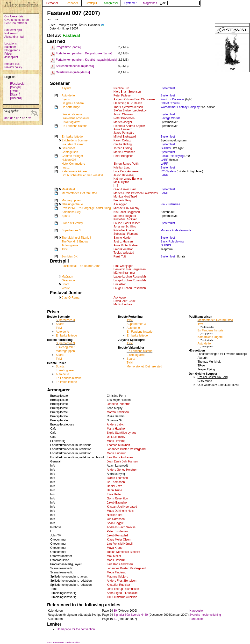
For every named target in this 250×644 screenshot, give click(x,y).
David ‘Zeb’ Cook (125, 301)
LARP (164, 160)
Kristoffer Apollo (124, 230)
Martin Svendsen (124, 152)
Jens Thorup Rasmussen (123, 589)
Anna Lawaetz (123, 129)
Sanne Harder (123, 238)
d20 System (168, 171)
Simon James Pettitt (126, 164)
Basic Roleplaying (172, 156)
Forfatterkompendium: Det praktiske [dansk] (84, 53)
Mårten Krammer (124, 273)
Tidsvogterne (70, 245)
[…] (116, 185)
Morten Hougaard (125, 216)
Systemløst (168, 88)
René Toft (120, 256)
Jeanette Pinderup (118, 404)
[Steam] (15, 95)
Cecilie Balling (123, 144)
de (12, 118)
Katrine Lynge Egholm (128, 179)
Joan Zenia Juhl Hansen (122, 461)
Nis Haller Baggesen (127, 212)
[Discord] (16, 98)
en (18, 118)
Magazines (150, 3)
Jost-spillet (11, 57)
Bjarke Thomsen (117, 478)
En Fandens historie (75, 126)
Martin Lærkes (123, 304)
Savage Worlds (170, 118)
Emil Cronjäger (123, 266)
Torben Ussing (123, 148)
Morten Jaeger (123, 122)
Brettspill (91, 3)
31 (115, 619)
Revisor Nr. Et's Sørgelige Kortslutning (86, 208)
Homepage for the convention (76, 629)
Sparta (66, 216)
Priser (8, 54)
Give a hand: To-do (17, 20)
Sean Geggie (115, 523)
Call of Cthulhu (170, 103)
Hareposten (197, 611)
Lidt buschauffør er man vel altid (82, 175)
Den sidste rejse (72, 114)
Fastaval (71, 36)
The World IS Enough (75, 241)
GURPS (166, 148)
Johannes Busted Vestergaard (126, 449)
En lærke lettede (72, 137)
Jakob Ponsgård (124, 133)
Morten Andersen (118, 412)
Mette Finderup (117, 453)
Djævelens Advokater (75, 118)
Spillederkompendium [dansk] (75, 66)
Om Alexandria (14, 16)
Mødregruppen (71, 200)
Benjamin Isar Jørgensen (130, 269)
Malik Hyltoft (121, 182)
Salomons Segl (71, 212)
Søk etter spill (13, 30)
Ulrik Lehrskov (116, 437)
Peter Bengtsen (124, 156)
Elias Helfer (114, 494)
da (6, 118)
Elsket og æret (71, 122)
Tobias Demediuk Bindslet (123, 552)
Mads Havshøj (116, 441)
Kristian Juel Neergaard (122, 507)
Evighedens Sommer (75, 140)
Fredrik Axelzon (124, 249)
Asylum (66, 88)
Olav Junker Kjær (125, 189)
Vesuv (66, 288)
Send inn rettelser (16, 23)
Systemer (131, 3)
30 (115, 611)
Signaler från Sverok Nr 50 (131, 615)
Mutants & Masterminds (176, 230)
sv (29, 118)
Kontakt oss (12, 64)
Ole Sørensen (116, 519)
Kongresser (111, 3)
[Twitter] (15, 91)
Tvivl (65, 249)
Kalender (10, 47)
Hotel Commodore (73, 164)
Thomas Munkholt (118, 445)
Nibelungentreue (72, 204)
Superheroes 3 (71, 230)
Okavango (68, 280)
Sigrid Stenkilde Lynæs (121, 433)
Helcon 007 (69, 160)
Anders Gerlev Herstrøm (122, 470)
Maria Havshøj (116, 429)
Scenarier (72, 3)
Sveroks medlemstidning (205, 615)
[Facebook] (17, 84)
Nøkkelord (11, 33)
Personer (52, 3)
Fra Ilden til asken (73, 144)
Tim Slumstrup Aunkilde (122, 597)
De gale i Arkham (73, 103)
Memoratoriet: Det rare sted (79, 193)
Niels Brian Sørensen (127, 92)
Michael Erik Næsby (126, 208)
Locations (11, 44)
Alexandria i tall (14, 37)
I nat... (66, 168)
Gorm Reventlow (118, 498)
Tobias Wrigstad (124, 253)
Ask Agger (120, 204)
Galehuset (68, 148)
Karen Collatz (122, 140)
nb (24, 118)
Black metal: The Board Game (81, 266)
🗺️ (103, 25)
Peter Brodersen (124, 118)
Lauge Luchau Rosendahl (130, 277)
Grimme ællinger (72, 156)
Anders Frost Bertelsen (122, 581)
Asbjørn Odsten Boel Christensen (135, 99)
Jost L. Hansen (123, 241)
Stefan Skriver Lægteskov (130, 110)
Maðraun (67, 277)
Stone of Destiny (72, 223)
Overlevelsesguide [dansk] (73, 72)
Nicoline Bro (121, 88)
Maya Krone (115, 548)
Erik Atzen (120, 284)
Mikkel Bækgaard (125, 137)
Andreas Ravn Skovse (121, 527)
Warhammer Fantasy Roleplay (180, 107)
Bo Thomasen (116, 482)
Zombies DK (70, 256)
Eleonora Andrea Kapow (129, 126)
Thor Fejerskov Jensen (128, 107)
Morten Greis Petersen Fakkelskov (136, 193)
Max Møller (114, 556)
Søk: (180, 3)
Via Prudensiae (170, 204)
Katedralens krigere (74, 171)
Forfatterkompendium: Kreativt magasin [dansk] (86, 60)
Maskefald (68, 189)
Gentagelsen (70, 152)
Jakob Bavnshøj (124, 175)
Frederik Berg (122, 200)
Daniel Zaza (114, 486)
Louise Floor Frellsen (127, 223)
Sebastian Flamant (126, 234)
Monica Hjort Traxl (125, 197)
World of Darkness (172, 99)
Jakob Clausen (123, 114)
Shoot (65, 284)
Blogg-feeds (12, 50)
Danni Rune (114, 490)
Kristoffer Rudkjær (125, 219)
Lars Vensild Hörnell (120, 544)
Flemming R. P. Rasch (128, 103)
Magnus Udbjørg (118, 577)
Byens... (67, 99)
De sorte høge (71, 107)
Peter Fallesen (123, 95)
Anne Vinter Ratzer (126, 245)
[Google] (16, 87)
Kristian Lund (122, 168)
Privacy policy (13, 67)
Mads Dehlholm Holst (121, 511)
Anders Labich (116, 424)
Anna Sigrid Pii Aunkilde (122, 593)
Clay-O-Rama (70, 298)
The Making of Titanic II (77, 238)
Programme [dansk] (68, 47)
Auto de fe (68, 95)
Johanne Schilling (125, 227)
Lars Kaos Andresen (127, 171)
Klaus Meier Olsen (119, 540)
